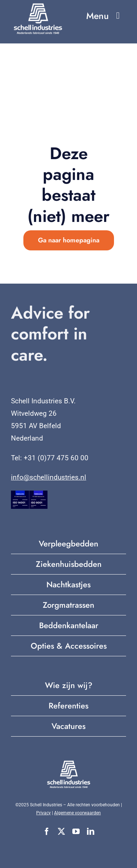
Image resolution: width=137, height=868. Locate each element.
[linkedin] (91, 831)
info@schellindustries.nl (49, 477)
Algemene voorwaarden (77, 813)
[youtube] (76, 831)
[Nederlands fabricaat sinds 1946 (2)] (38, 5)
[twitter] (61, 831)
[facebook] (47, 831)
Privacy (43, 813)
